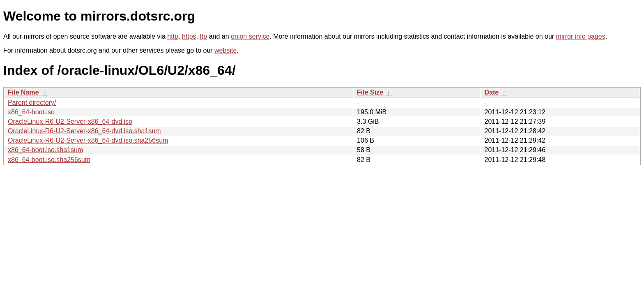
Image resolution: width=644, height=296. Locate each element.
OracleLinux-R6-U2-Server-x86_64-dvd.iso (70, 121)
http (173, 36)
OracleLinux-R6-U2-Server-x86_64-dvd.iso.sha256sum (88, 140)
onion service (250, 36)
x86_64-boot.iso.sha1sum (45, 150)
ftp (203, 36)
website (225, 50)
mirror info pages (581, 36)
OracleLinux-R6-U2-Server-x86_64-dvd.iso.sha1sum (84, 131)
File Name (23, 92)
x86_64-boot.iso (31, 112)
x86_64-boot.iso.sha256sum (49, 160)
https (189, 36)
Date (491, 92)
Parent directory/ (32, 103)
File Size (370, 92)
